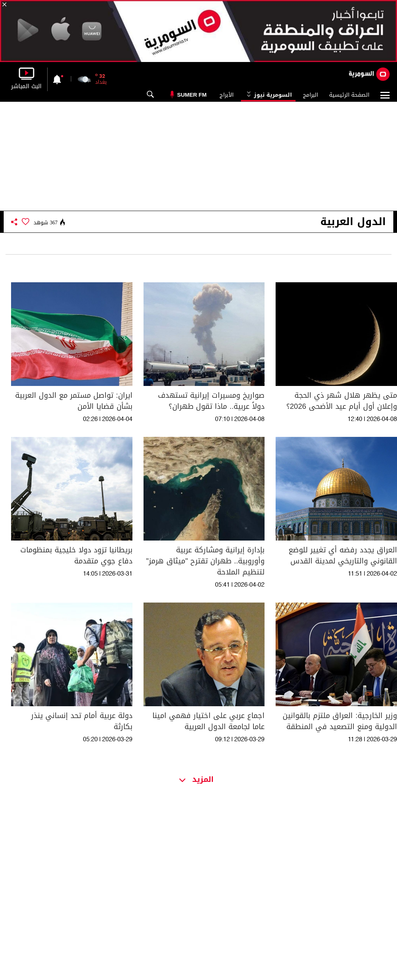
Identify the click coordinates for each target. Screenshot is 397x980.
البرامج (310, 95)
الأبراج (227, 95)
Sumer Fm (192, 95)
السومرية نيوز (268, 95)
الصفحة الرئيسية (349, 95)
